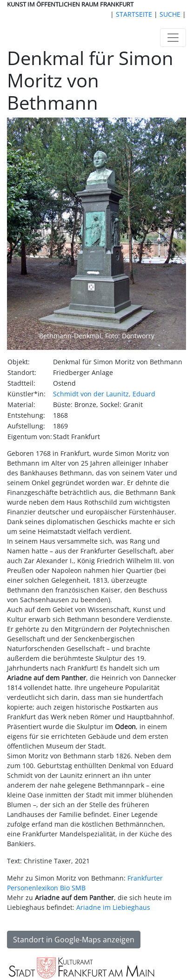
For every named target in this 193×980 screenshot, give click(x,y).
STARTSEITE (134, 14)
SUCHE (170, 14)
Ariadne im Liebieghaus (113, 907)
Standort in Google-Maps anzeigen (74, 940)
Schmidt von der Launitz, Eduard (104, 394)
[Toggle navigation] (173, 38)
